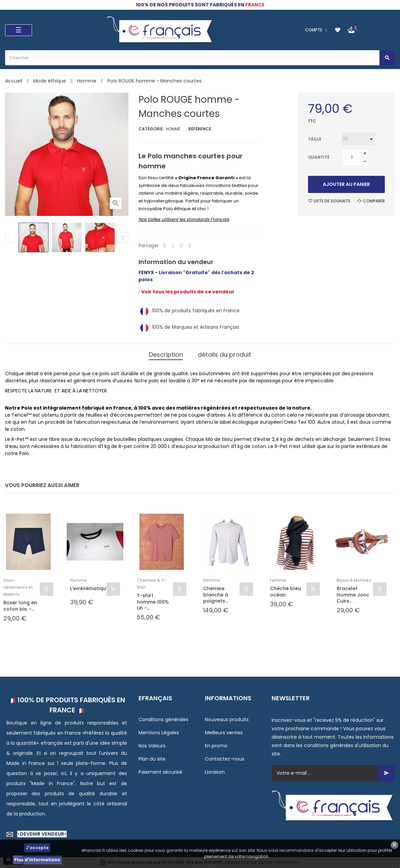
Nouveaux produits (227, 719)
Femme (278, 580)
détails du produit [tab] (224, 355)
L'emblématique (88, 589)
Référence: (200, 129)
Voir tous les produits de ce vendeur (187, 292)
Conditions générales (163, 719)
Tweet (173, 246)
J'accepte (37, 848)
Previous (10, 237)
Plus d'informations (37, 860)
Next (123, 237)
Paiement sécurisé (160, 772)
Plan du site (152, 759)
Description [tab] (166, 355)
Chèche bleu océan (285, 591)
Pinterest (190, 246)
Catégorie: (151, 129)
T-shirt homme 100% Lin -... (153, 602)
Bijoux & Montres (354, 580)
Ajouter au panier (346, 184)
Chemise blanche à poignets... (216, 595)
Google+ (181, 246)
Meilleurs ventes (224, 733)
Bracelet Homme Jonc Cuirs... (353, 595)
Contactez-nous (225, 759)
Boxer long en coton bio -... (20, 606)
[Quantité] (352, 157)
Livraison (215, 772)
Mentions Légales (159, 733)
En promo (216, 746)
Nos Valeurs (152, 746)
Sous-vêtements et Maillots (18, 587)
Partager (165, 246)
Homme (173, 129)
